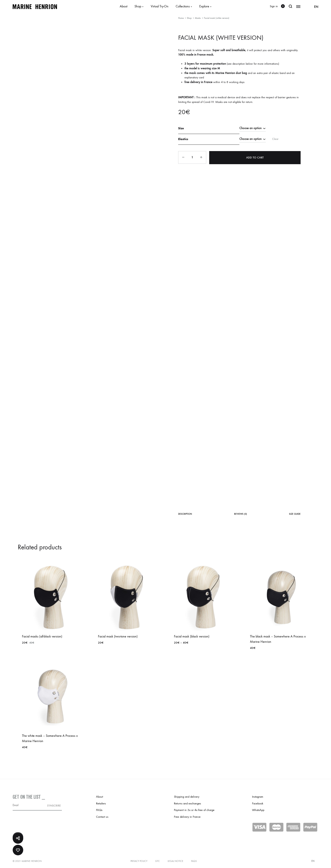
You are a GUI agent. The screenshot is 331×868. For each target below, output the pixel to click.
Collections (184, 6)
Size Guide (295, 514)
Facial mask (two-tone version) (118, 636)
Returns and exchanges (187, 803)
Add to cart (255, 157)
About (123, 6)
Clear (274, 139)
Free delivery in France (187, 817)
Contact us (102, 817)
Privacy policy (139, 861)
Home (181, 18)
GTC (157, 861)
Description (185, 514)
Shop (139, 6)
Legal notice (175, 861)
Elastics (183, 139)
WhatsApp (258, 810)
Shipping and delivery (187, 797)
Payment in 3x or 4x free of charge (194, 810)
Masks (198, 18)
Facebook (258, 803)
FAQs (99, 810)
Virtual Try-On (160, 6)
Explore (205, 6)
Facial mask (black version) (192, 636)
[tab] (185, 515)
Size (181, 128)
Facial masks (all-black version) (42, 636)
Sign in (274, 6)
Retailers (101, 803)
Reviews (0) (241, 514)
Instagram (258, 797)
